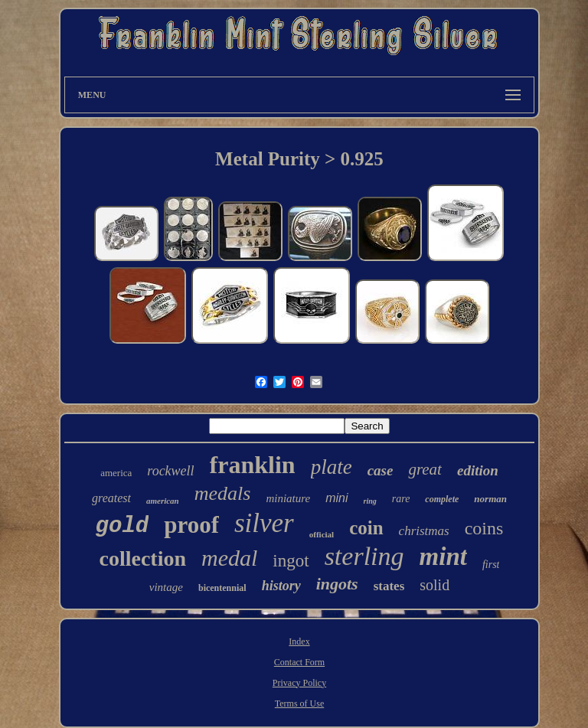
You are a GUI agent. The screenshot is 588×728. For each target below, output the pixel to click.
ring (370, 501)
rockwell (170, 471)
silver (264, 523)
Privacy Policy (299, 683)
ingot (291, 561)
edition (478, 470)
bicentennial (222, 588)
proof (191, 525)
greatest (111, 498)
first (491, 565)
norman (490, 499)
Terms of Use (299, 704)
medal (229, 558)
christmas (424, 531)
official (322, 534)
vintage (166, 587)
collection (143, 558)
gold (122, 526)
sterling (364, 556)
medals (223, 493)
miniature (288, 498)
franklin (253, 465)
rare (401, 499)
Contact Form (299, 662)
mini (336, 498)
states (389, 586)
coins (484, 528)
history (281, 586)
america (116, 473)
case (381, 470)
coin (366, 528)
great (425, 469)
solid (434, 585)
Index (299, 641)
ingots (337, 584)
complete (442, 499)
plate (332, 467)
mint (443, 557)
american (163, 501)
